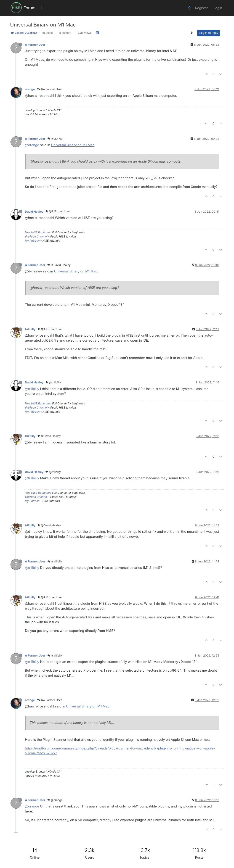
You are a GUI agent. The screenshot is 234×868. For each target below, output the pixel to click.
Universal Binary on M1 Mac (73, 145)
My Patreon (32, 241)
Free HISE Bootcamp (38, 232)
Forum (29, 8)
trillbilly (30, 329)
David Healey (34, 212)
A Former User (35, 45)
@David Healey (59, 265)
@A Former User (49, 89)
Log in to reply (209, 33)
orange (30, 89)
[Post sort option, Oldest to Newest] (192, 33)
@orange (55, 139)
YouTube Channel (36, 236)
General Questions (24, 33)
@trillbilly (53, 382)
